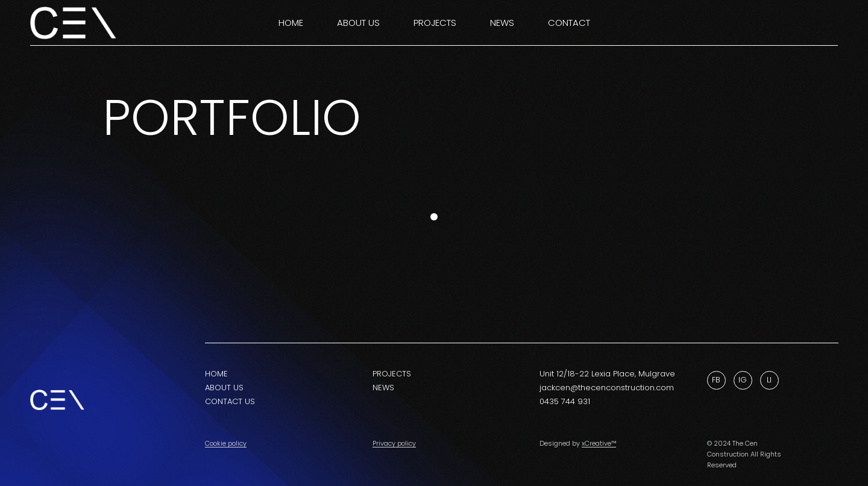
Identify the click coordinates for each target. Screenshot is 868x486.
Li (769, 380)
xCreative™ (599, 443)
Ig (743, 380)
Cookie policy (226, 443)
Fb (716, 380)
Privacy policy (394, 443)
